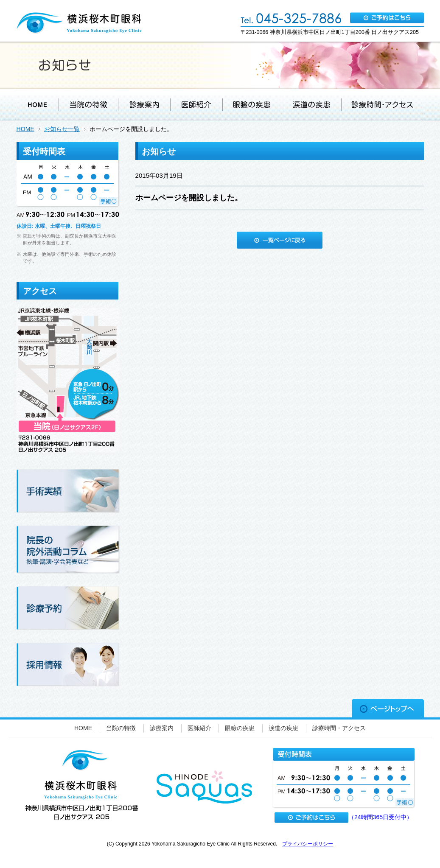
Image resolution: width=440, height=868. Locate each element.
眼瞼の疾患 (240, 728)
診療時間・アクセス (339, 728)
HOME (25, 129)
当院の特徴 (121, 728)
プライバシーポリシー (308, 844)
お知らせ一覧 (62, 129)
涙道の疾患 (283, 728)
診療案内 (162, 728)
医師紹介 (199, 728)
